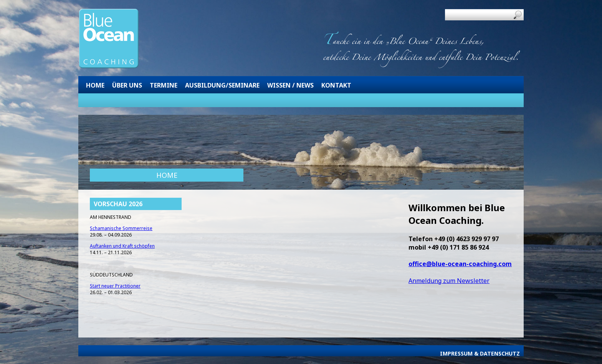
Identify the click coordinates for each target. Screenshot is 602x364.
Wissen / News (290, 85)
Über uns (127, 85)
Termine (164, 85)
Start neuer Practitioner (115, 286)
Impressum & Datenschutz (480, 353)
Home (95, 85)
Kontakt (336, 85)
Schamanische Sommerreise (121, 228)
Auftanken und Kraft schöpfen (122, 246)
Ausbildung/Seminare (222, 85)
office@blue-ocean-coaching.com (460, 264)
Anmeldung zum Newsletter (449, 281)
